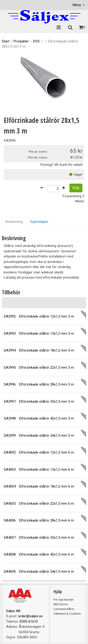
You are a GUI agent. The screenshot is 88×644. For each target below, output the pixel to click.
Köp (76, 188)
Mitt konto (61, 604)
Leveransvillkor (64, 609)
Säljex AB (13, 611)
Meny (77, 5)
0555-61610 (29, 621)
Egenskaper (39, 222)
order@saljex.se (30, 616)
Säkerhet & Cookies (67, 614)
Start (6, 41)
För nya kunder (63, 599)
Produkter (21, 41)
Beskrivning (14, 222)
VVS (36, 41)
